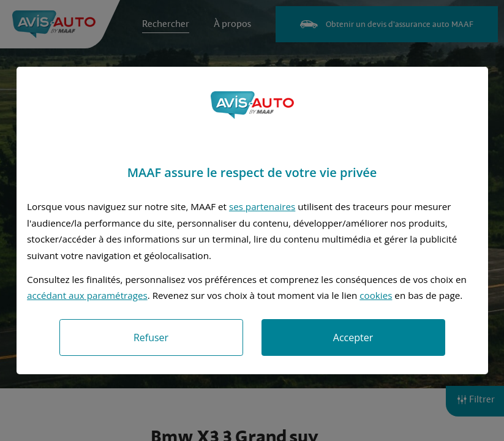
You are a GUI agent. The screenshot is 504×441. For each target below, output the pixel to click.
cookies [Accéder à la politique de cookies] (376, 295)
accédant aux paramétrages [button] (87, 295)
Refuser (151, 337)
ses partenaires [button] (262, 206)
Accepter (353, 337)
